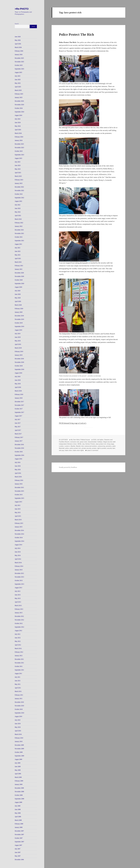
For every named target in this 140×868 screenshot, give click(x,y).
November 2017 (19, 405)
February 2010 (19, 738)
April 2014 (18, 559)
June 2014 (18, 552)
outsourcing (101, 446)
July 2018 (18, 377)
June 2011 (18, 681)
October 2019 (19, 323)
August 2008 (18, 802)
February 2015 (19, 523)
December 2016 (19, 445)
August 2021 (18, 244)
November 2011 (19, 663)
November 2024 (19, 105)
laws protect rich (101, 444)
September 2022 (19, 198)
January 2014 (19, 570)
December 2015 (19, 487)
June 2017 (18, 423)
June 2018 (18, 380)
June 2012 (18, 638)
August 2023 (18, 158)
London (61, 446)
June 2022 (18, 208)
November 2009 (19, 749)
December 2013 (19, 573)
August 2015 (18, 502)
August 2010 (18, 716)
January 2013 (19, 613)
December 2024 (19, 101)
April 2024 (18, 130)
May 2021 (18, 255)
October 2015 (19, 495)
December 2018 (19, 359)
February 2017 (19, 437)
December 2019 (19, 316)
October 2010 (19, 709)
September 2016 (19, 455)
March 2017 (18, 434)
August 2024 (18, 115)
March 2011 (18, 691)
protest (94, 448)
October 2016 (19, 452)
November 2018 (19, 362)
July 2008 (18, 806)
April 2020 (18, 301)
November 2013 (19, 577)
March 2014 (18, 563)
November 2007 (19, 835)
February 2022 (19, 223)
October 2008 (19, 795)
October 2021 (19, 237)
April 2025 (18, 87)
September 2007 (19, 842)
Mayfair (73, 446)
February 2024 (19, 137)
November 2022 (19, 190)
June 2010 (18, 724)
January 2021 (19, 269)
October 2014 (19, 538)
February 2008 (19, 824)
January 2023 (19, 183)
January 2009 (19, 784)
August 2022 (18, 201)
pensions (109, 446)
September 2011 (19, 670)
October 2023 (19, 151)
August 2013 (18, 588)
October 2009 (19, 752)
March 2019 (18, 348)
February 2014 (19, 566)
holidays (100, 442)
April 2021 (18, 258)
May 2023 (18, 169)
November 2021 (19, 233)
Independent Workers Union (68, 444)
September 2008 (19, 799)
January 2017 (19, 441)
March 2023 (18, 176)
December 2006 (19, 860)
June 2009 (18, 767)
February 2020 (19, 309)
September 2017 (19, 412)
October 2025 (19, 65)
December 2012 (19, 616)
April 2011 (18, 688)
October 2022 (19, 194)
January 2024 (19, 140)
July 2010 (18, 720)
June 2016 (18, 466)
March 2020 (18, 305)
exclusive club (75, 442)
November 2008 (19, 792)
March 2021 (18, 262)
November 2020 (19, 276)
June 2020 (18, 294)
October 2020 (19, 280)
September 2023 (19, 155)
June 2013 (18, 595)
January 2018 (19, 398)
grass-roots (83, 442)
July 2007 (18, 849)
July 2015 (18, 505)
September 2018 (19, 369)
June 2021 (18, 251)
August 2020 (18, 287)
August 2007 (18, 845)
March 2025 (18, 90)
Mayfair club (80, 446)
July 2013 (18, 591)
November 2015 (19, 491)
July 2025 (18, 76)
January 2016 (19, 484)
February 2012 (19, 652)
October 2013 (19, 580)
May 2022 (18, 212)
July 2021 (18, 248)
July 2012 (18, 634)
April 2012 (18, 645)
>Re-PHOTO (22, 9)
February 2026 (19, 51)
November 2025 (19, 62)
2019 (95, 440)
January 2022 (19, 226)
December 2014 (19, 530)
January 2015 (19, 527)
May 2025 (18, 83)
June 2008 (18, 809)
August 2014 (18, 545)
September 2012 (19, 627)
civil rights (100, 440)
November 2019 (19, 319)
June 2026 (18, 37)
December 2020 (19, 273)
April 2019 (18, 344)
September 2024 (19, 112)
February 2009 (19, 781)
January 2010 (19, 741)
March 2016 (18, 477)
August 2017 (18, 416)
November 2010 (19, 706)
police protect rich (75, 448)
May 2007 (18, 856)
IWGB (79, 444)
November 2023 (19, 148)
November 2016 (19, 448)
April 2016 (18, 473)
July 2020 (18, 291)
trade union (68, 450)
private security (86, 448)
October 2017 (19, 409)
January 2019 (19, 355)
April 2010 (18, 731)
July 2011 (17, 677)
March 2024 (18, 133)
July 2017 (18, 419)
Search (17, 24)
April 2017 (18, 430)
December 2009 (19, 745)
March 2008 (18, 820)
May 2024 (18, 126)
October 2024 (19, 108)
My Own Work (75, 440)
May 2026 (18, 40)
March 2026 (18, 47)
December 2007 (19, 831)
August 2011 (18, 673)
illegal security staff (109, 442)
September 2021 (19, 241)
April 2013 (18, 602)
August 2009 (18, 759)
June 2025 (18, 80)
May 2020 (18, 298)
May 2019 (18, 341)
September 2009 (19, 756)
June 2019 (18, 337)
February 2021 (19, 266)
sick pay (61, 450)
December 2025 (19, 58)
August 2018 (18, 373)
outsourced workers (91, 446)
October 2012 (19, 623)
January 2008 (19, 827)
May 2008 (18, 813)
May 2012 (18, 641)
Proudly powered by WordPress (68, 467)
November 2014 (19, 534)
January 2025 (19, 97)
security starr (111, 448)
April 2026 (18, 44)
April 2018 (18, 387)
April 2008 (18, 817)
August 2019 (18, 330)
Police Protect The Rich (76, 34)
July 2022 (18, 205)
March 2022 (18, 219)
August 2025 (18, 72)
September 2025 (19, 69)
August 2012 (18, 631)
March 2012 (18, 648)
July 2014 (18, 548)
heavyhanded (92, 442)
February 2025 (19, 94)
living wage (111, 444)
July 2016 (18, 462)
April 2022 (18, 216)
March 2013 (18, 606)
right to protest (102, 448)
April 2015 (18, 516)
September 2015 (19, 498)
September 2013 (19, 584)
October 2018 (19, 366)
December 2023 (19, 144)
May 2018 (18, 384)
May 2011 (18, 684)
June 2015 (18, 509)
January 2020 (19, 312)
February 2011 (19, 695)
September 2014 (19, 541)
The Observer (73, 174)
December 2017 (19, 402)
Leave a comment (92, 450)
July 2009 (18, 763)
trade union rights (78, 450)
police (67, 448)
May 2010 (18, 727)
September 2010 (19, 713)
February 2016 (19, 480)
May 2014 (18, 555)
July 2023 (18, 162)
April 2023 (18, 173)
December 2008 (19, 788)
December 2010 (19, 702)
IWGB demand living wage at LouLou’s (73, 423)
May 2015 (18, 512)
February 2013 (19, 609)
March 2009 (18, 777)
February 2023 (19, 180)
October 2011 (19, 666)
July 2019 (18, 334)
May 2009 (18, 770)
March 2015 (18, 520)
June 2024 (18, 122)
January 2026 (19, 55)
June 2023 (18, 165)
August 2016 (18, 459)
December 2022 (19, 187)
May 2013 (18, 598)
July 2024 (18, 119)
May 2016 (18, 470)
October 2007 (19, 838)
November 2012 (19, 620)
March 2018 (18, 391)
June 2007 (18, 852)
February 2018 (19, 394)
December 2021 (19, 230)
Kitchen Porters (90, 444)
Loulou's (67, 446)
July (83, 444)
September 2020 (19, 284)
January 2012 (19, 656)
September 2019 (19, 326)
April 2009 (18, 774)
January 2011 (19, 699)
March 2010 (18, 734)
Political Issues (85, 440)
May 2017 (18, 427)
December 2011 (19, 659)
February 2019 (19, 351)
